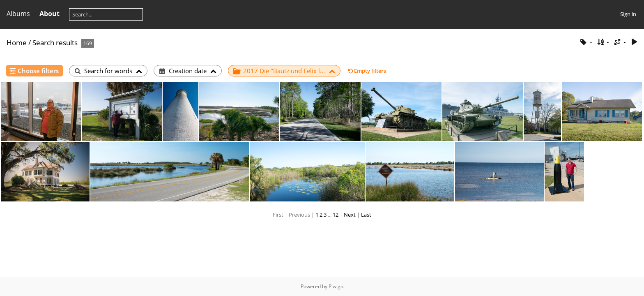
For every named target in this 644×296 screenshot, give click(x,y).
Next (350, 215)
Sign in (628, 14)
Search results (55, 43)
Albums (18, 14)
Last (366, 215)
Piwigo (336, 286)
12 (336, 215)
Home (17, 43)
